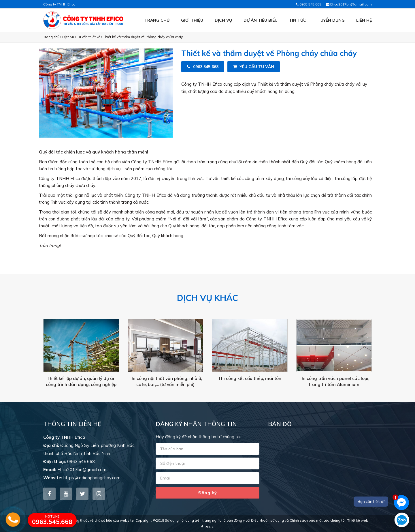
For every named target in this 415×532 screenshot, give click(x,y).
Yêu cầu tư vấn (254, 67)
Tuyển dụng (331, 20)
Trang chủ (157, 20)
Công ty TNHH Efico (59, 4)
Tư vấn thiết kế (89, 37)
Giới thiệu (192, 20)
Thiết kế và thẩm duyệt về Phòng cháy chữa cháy (143, 37)
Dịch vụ (223, 20)
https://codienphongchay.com (92, 478)
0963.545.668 (309, 4)
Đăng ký (208, 493)
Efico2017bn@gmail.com (349, 4)
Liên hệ (364, 20)
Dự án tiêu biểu (261, 20)
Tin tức (298, 20)
